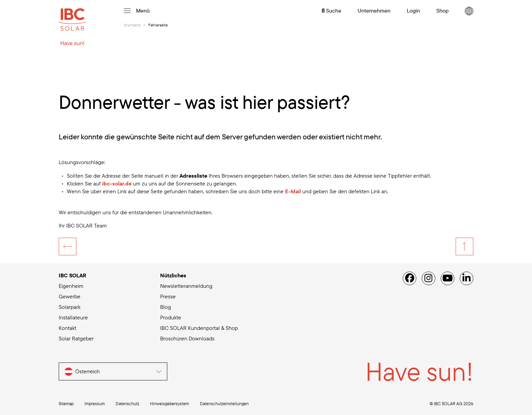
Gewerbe (70, 296)
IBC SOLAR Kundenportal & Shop (199, 328)
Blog (166, 307)
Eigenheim (71, 286)
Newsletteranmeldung (186, 286)
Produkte (171, 317)
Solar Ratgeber (76, 338)
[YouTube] (448, 278)
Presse (168, 296)
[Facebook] (410, 278)
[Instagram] (429, 278)
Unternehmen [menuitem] (374, 11)
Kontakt (68, 328)
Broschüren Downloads (187, 338)
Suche (331, 11)
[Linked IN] (467, 278)
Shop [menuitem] (442, 11)
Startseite (132, 25)
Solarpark (70, 307)
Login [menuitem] (413, 11)
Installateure (73, 317)
